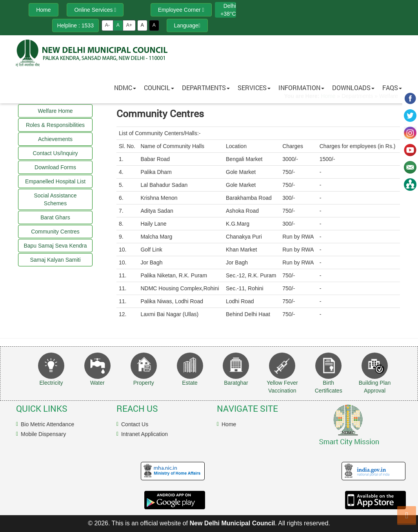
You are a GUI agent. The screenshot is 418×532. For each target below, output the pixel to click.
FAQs (392, 88)
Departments (206, 88)
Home (229, 424)
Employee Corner (181, 10)
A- (107, 25)
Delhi (230, 6)
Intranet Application (144, 434)
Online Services (95, 10)
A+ (129, 25)
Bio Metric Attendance (47, 424)
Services (254, 88)
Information (301, 88)
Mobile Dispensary (43, 434)
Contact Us (135, 424)
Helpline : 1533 (75, 25)
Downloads (353, 88)
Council (159, 88)
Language (187, 25)
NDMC (125, 88)
